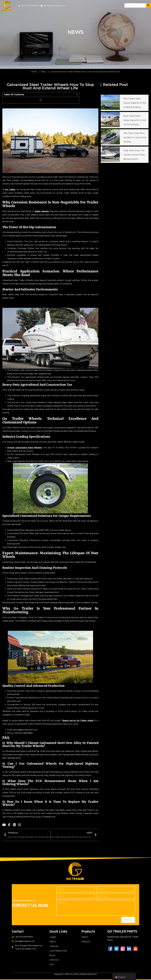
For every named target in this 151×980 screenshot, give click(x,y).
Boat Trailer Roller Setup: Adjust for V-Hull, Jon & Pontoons (135, 120)
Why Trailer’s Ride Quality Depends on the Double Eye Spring (135, 103)
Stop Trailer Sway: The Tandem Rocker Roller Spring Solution (134, 155)
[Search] (148, 5)
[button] (77, 95)
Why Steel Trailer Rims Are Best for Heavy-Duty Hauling (135, 137)
